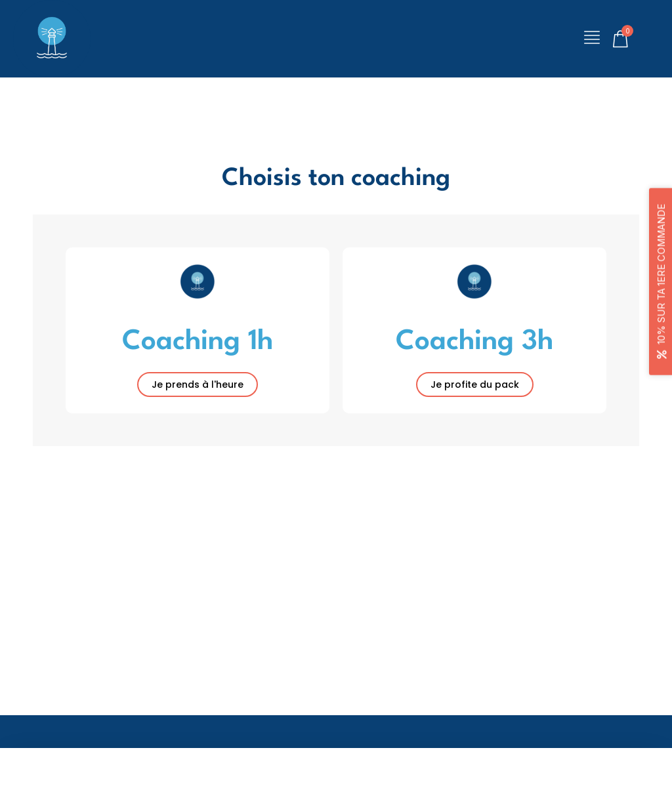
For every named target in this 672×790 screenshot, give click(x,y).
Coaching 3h (474, 342)
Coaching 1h (198, 342)
